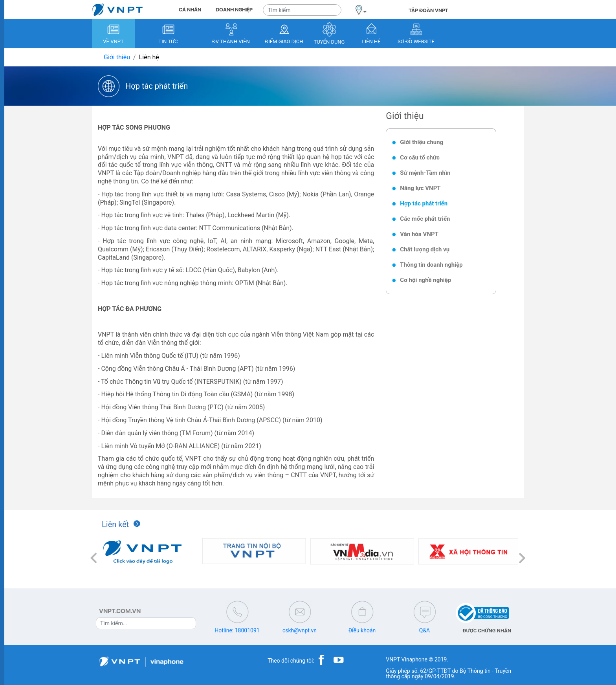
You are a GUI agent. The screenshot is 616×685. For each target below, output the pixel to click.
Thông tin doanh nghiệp (431, 265)
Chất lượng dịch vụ (425, 249)
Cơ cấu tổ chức (420, 158)
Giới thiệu (117, 57)
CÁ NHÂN (190, 10)
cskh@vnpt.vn (300, 630)
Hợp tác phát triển (424, 203)
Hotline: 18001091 (237, 630)
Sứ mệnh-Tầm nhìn (425, 173)
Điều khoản (362, 630)
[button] (94, 558)
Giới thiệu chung (422, 142)
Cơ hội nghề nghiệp (425, 280)
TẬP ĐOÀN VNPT (428, 10)
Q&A (424, 630)
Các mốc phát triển (425, 219)
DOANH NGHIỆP (234, 10)
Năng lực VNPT (420, 188)
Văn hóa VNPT (419, 234)
